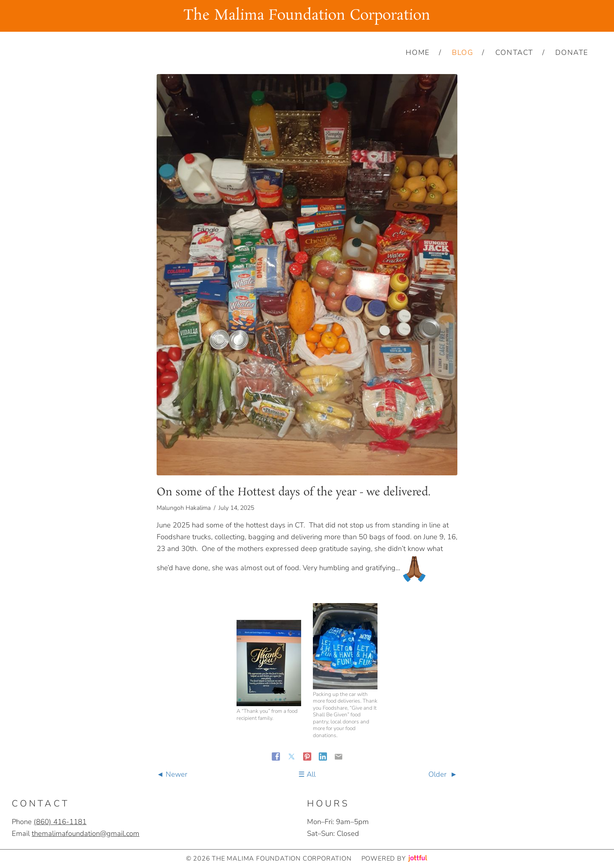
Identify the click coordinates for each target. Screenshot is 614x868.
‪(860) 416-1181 (60, 822)
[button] (269, 663)
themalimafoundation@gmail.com (86, 833)
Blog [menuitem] (462, 52)
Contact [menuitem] (514, 52)
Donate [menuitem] (572, 52)
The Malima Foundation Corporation (307, 16)
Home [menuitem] (418, 52)
